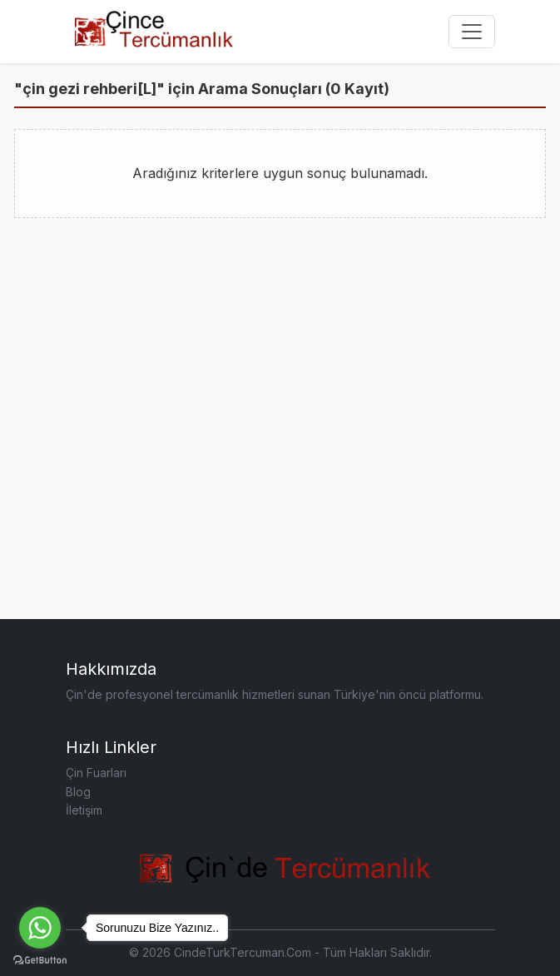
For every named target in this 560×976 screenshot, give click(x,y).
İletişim (84, 810)
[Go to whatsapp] (40, 928)
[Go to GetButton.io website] (40, 959)
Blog (78, 792)
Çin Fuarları (96, 773)
